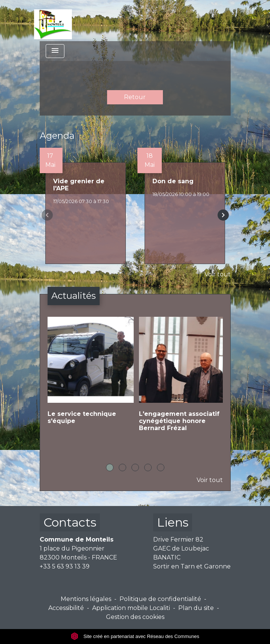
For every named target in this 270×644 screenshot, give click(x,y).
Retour (135, 97)
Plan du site (196, 608)
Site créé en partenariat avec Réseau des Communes (135, 636)
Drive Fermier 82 (178, 539)
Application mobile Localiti (131, 608)
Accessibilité (66, 608)
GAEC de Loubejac (181, 548)
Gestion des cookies (135, 617)
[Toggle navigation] (55, 51)
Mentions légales (86, 599)
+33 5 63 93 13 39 (65, 566)
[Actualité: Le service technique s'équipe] (90, 377)
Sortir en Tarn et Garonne (192, 566)
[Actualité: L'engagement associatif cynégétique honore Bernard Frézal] (181, 380)
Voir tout (218, 274)
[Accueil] (53, 21)
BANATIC (167, 557)
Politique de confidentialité (160, 599)
